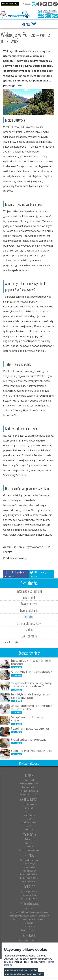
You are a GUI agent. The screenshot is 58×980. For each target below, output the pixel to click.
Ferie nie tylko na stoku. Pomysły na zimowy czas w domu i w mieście (30, 696)
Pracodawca (29, 904)
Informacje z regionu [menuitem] (29, 804)
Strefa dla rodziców (29, 623)
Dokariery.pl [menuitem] (29, 780)
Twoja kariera (29, 604)
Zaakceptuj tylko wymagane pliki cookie (24, 974)
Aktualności (29, 800)
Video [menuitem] (29, 826)
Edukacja (29, 835)
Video (29, 630)
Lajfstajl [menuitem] (29, 819)
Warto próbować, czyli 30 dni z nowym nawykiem (28, 719)
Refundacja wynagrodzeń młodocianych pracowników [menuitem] (29, 916)
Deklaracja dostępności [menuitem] (29, 791)
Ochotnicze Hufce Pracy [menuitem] (29, 784)
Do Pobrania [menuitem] (29, 829)
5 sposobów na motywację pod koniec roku (30, 729)
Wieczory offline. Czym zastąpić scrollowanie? (31, 672)
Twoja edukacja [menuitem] (29, 815)
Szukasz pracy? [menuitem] (29, 863)
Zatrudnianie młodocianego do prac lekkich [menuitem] (29, 919)
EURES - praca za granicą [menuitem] (29, 878)
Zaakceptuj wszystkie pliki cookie (21, 970)
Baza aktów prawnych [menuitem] (29, 930)
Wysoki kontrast (10, 4)
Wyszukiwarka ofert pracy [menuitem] (29, 860)
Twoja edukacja (29, 610)
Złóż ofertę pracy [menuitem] (29, 923)
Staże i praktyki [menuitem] (29, 926)
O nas (29, 775)
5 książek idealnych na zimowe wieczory (29, 740)
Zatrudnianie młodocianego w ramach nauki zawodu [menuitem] (29, 912)
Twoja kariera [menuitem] (29, 811)
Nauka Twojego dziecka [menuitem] (29, 891)
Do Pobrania (29, 636)
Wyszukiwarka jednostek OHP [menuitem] (29, 940)
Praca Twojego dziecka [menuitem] (29, 895)
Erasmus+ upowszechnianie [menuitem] (29, 850)
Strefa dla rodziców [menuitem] (29, 822)
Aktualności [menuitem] (29, 909)
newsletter (11, 642)
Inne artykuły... (29, 763)
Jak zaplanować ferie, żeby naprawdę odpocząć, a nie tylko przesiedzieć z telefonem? (32, 685)
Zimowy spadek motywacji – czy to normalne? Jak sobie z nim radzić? (31, 707)
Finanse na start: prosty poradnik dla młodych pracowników (31, 662)
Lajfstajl (29, 617)
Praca (29, 855)
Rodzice (29, 887)
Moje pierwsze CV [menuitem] (29, 871)
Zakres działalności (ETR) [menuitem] (29, 794)
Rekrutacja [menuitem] (29, 839)
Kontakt (29, 935)
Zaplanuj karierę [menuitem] (29, 867)
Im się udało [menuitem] (29, 808)
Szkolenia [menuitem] (29, 846)
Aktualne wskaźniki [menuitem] (29, 881)
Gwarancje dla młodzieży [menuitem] (29, 874)
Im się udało (29, 597)
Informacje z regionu (29, 591)
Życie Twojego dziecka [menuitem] (29, 899)
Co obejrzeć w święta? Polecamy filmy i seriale (32, 751)
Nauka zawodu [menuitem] (29, 843)
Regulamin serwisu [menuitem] (29, 787)
